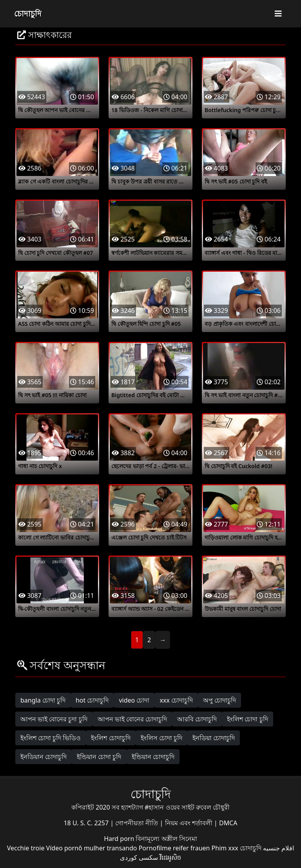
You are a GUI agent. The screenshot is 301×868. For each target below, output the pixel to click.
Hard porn (120, 839)
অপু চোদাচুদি (219, 700)
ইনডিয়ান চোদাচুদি (44, 757)
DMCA (228, 823)
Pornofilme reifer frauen (174, 848)
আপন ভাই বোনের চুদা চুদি (54, 719)
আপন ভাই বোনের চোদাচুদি (132, 719)
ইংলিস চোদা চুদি (161, 738)
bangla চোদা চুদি (43, 700)
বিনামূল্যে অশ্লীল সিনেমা (166, 839)
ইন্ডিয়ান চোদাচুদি (153, 757)
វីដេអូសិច (170, 857)
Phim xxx (225, 848)
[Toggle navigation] (278, 14)
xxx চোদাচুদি (176, 700)
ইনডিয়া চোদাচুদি (214, 738)
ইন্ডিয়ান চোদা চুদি (99, 757)
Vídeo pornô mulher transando (92, 848)
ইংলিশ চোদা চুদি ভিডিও (51, 738)
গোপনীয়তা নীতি (137, 823)
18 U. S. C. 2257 (87, 823)
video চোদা (134, 700)
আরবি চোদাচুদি (197, 719)
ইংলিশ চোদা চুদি (247, 719)
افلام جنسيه (278, 848)
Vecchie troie (26, 848)
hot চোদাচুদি (92, 700)
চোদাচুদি (28, 14)
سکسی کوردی (139, 857)
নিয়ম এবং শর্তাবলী (189, 823)
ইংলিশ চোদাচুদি (111, 738)
